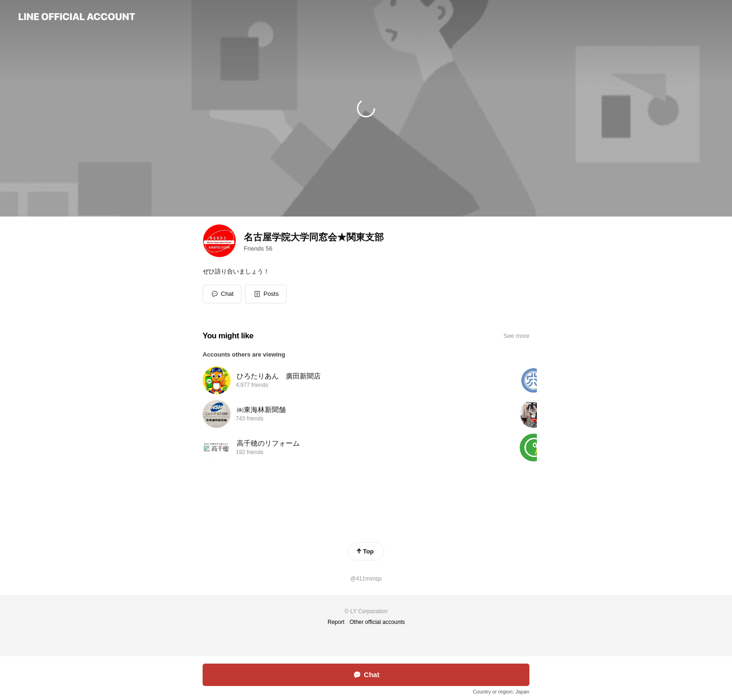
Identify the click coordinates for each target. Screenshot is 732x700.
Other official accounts (377, 622)
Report (336, 622)
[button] (266, 294)
